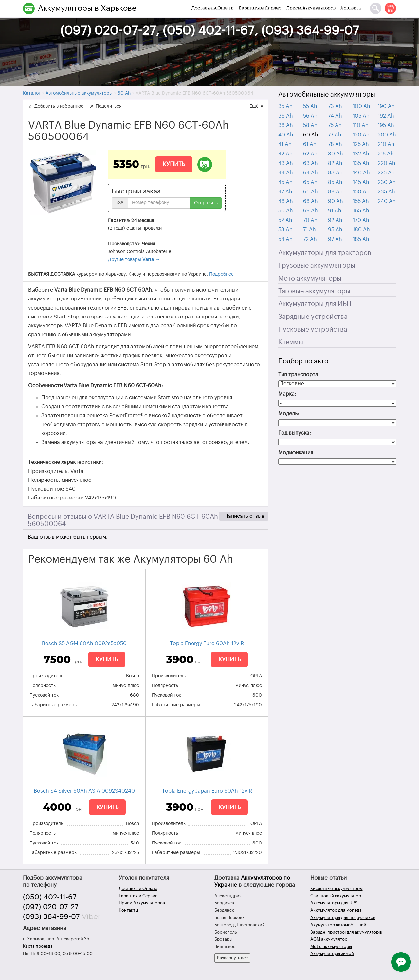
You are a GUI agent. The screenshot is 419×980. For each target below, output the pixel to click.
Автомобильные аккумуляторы (327, 95)
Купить (174, 164)
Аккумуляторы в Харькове (87, 8)
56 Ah (310, 116)
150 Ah (361, 192)
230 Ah (387, 182)
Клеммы (291, 342)
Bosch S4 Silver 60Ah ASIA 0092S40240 (84, 791)
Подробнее (221, 274)
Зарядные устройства (313, 317)
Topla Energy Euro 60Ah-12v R (207, 644)
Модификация (296, 453)
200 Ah (387, 135)
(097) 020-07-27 (51, 907)
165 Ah (361, 211)
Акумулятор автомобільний (338, 925)
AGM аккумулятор (329, 939)
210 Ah (386, 144)
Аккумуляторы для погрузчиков (343, 918)
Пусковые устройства (313, 330)
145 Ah (361, 182)
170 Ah (361, 220)
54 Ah (285, 239)
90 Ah (336, 201)
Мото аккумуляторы (310, 279)
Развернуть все (232, 958)
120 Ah (361, 135)
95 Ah (335, 230)
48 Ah (286, 201)
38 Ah (286, 125)
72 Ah (310, 239)
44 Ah (286, 173)
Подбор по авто (303, 361)
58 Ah (310, 125)
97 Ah (335, 239)
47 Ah (285, 192)
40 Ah (286, 135)
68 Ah (310, 201)
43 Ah (286, 163)
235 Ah (386, 192)
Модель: (289, 414)
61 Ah (310, 144)
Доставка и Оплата (213, 8)
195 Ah (386, 125)
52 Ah (285, 220)
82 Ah (335, 163)
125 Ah (361, 144)
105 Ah (361, 116)
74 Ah (335, 116)
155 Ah (361, 201)
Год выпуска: (295, 433)
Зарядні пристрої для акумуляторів (346, 932)
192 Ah (386, 116)
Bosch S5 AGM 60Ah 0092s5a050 (84, 644)
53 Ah (285, 230)
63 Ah (310, 163)
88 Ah (335, 192)
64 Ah (310, 173)
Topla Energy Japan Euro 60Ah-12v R (207, 791)
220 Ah (387, 163)
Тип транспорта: (299, 375)
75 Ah (335, 125)
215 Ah (386, 154)
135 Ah (361, 163)
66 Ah (310, 192)
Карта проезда (38, 946)
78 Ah (335, 144)
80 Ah (336, 154)
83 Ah (335, 173)
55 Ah (310, 106)
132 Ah (361, 154)
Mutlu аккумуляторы (331, 946)
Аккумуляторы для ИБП (315, 304)
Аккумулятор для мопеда (336, 910)
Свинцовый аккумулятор (336, 896)
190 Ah (386, 106)
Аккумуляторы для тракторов (325, 253)
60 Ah (311, 135)
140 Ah (361, 173)
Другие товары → (134, 260)
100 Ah (362, 106)
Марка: (287, 394)
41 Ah (285, 144)
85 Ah (335, 182)
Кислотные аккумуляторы (337, 889)
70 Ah (310, 220)
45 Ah (285, 182)
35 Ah (285, 106)
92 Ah (335, 220)
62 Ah (310, 154)
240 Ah (387, 201)
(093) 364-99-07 (51, 917)
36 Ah (286, 116)
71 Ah (310, 230)
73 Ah (335, 106)
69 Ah (310, 211)
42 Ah (285, 154)
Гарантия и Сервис (260, 8)
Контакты (351, 8)
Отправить (206, 203)
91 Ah (335, 211)
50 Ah (286, 211)
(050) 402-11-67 (50, 897)
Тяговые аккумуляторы (314, 291)
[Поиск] (376, 8)
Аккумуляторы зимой (332, 954)
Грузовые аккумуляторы (317, 266)
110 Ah (361, 125)
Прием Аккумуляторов (311, 8)
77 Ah (335, 135)
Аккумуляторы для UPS (334, 903)
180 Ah (361, 230)
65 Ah (310, 182)
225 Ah (386, 173)
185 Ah (361, 239)
